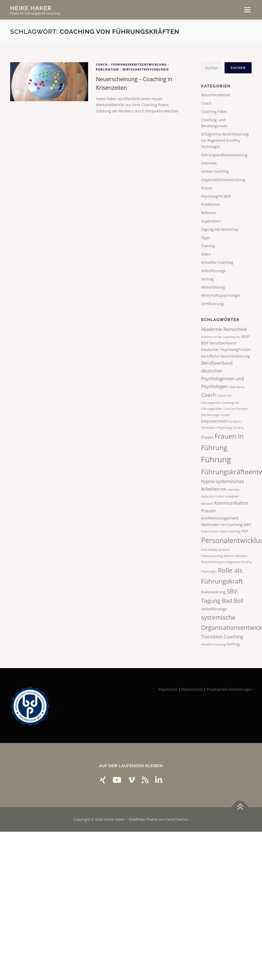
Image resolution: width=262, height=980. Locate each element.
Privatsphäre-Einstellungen (229, 689)
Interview (209, 163)
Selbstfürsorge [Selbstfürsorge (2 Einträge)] (214, 609)
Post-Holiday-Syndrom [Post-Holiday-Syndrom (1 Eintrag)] (215, 550)
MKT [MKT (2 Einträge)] (248, 524)
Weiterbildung (213, 287)
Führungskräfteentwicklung (139, 64)
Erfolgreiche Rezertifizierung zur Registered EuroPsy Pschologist (225, 140)
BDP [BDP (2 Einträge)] (245, 336)
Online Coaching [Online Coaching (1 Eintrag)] (230, 531)
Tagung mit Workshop (220, 229)
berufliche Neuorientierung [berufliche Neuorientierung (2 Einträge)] (225, 356)
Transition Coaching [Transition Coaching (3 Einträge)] (222, 637)
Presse (207, 188)
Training (208, 246)
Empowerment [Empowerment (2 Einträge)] (214, 421)
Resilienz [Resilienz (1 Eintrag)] (242, 556)
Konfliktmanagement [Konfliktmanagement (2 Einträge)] (220, 518)
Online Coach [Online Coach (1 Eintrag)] (209, 531)
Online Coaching (215, 171)
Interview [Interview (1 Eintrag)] (233, 490)
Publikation (107, 69)
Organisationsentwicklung (223, 180)
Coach (102, 64)
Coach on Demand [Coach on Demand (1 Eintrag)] (235, 409)
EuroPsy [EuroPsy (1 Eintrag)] (239, 428)
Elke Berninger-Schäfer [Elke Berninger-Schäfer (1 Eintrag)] (216, 415)
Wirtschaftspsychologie (146, 69)
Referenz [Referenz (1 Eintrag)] (229, 556)
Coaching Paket (214, 111)
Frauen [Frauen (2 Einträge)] (207, 437)
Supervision (211, 221)
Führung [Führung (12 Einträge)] (216, 459)
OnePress (137, 819)
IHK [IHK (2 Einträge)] (223, 489)
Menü (247, 10)
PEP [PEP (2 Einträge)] (245, 531)
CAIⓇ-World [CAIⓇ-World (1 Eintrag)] (237, 387)
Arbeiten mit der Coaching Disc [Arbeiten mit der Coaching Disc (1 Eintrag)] (221, 337)
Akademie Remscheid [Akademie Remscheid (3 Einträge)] (224, 329)
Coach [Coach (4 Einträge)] (208, 395)
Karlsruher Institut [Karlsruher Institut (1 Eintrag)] (213, 496)
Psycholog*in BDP (216, 196)
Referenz (208, 213)
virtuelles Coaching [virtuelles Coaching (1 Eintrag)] (213, 644)
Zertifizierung (212, 304)
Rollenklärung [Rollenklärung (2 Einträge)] (213, 592)
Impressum (168, 689)
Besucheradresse (215, 95)
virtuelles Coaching (217, 262)
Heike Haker (31, 8)
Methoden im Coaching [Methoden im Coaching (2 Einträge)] (222, 524)
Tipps (205, 238)
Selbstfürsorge (213, 271)
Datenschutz (192, 689)
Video (206, 254)
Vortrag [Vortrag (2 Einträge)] (233, 644)
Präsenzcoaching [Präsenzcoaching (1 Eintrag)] (212, 556)
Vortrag (207, 279)
